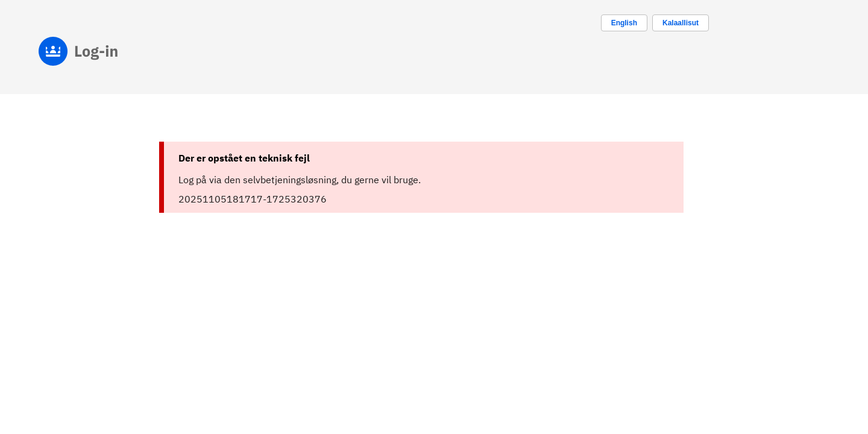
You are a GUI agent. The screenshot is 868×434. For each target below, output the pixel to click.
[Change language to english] (624, 23)
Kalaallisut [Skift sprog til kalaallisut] (681, 23)
